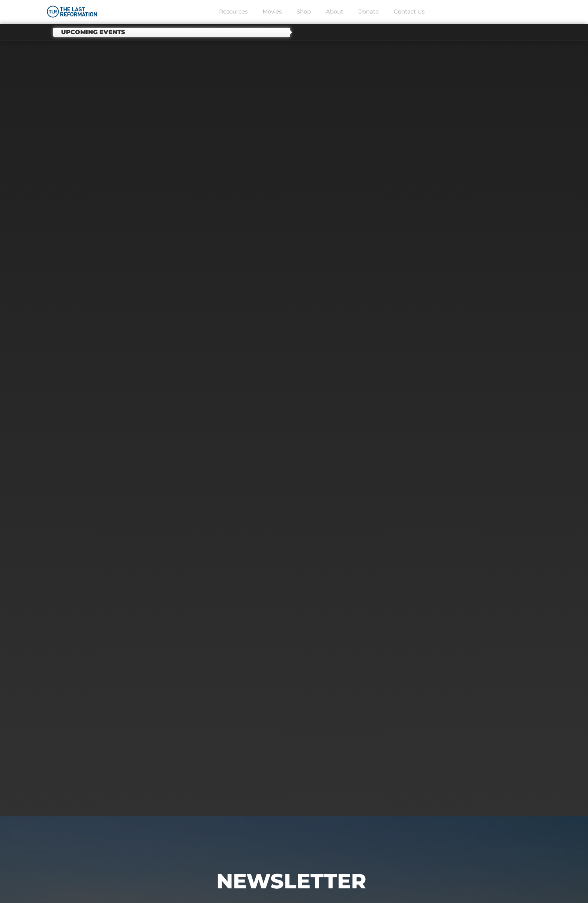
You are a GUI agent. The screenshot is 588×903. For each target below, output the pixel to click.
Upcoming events (93, 32)
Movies (272, 11)
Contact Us (409, 11)
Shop (304, 11)
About (334, 11)
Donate (368, 11)
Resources (233, 11)
